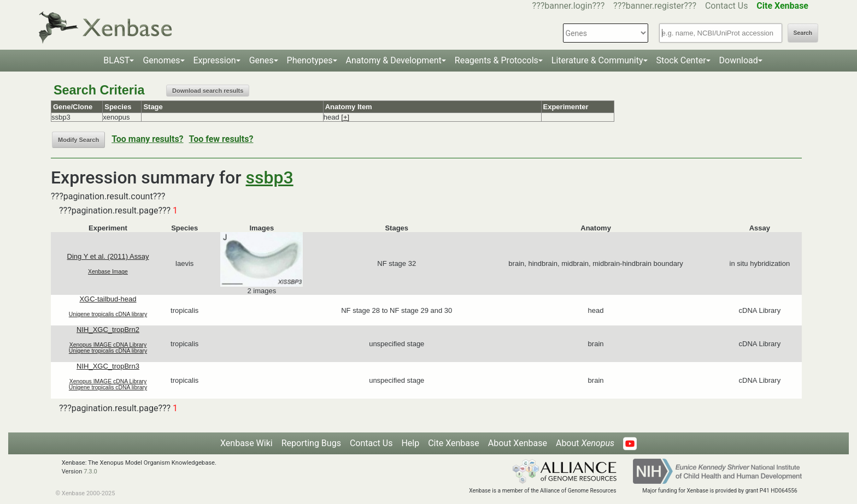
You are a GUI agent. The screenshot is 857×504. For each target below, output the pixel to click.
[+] (345, 117)
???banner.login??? (569, 6)
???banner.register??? (655, 6)
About (585, 443)
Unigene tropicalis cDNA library (108, 314)
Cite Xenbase (454, 443)
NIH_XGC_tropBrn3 (108, 366)
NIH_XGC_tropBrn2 (108, 330)
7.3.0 (90, 472)
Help (410, 443)
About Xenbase (518, 443)
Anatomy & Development (394, 60)
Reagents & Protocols (497, 60)
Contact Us (727, 6)
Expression (215, 60)
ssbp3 (270, 177)
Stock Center (681, 60)
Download (739, 60)
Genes (262, 60)
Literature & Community (597, 60)
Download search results (208, 91)
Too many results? (147, 139)
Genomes (161, 60)
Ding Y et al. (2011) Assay (108, 256)
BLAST (116, 60)
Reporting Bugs (311, 443)
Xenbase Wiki (246, 443)
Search (803, 33)
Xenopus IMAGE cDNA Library (108, 345)
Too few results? (221, 139)
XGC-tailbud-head (108, 299)
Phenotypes (310, 60)
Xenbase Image (108, 272)
